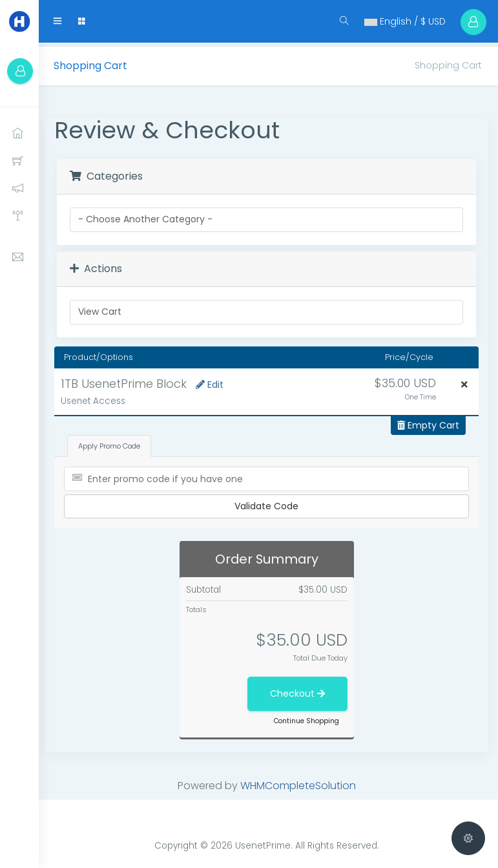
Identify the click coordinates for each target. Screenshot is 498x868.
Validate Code (268, 503)
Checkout (299, 690)
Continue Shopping (308, 717)
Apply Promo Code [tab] (113, 442)
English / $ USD (399, 21)
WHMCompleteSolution (300, 782)
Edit (213, 381)
